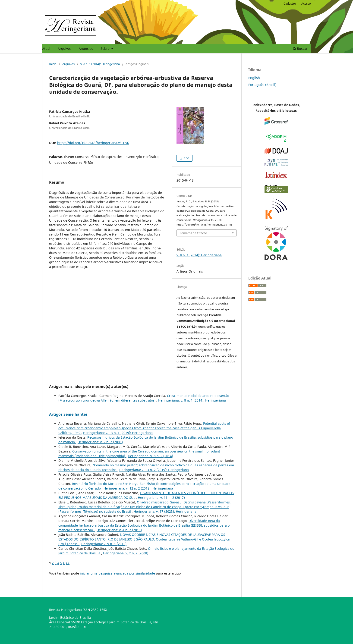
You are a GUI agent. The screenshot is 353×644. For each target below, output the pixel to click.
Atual (46, 49)
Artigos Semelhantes (68, 414)
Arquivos (65, 49)
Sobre (106, 49)
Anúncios (86, 49)
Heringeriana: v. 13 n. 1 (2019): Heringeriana (118, 433)
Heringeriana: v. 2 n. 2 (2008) (100, 442)
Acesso (306, 3)
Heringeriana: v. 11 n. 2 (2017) (161, 498)
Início (53, 64)
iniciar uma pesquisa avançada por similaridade (117, 573)
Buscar (300, 49)
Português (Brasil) (262, 85)
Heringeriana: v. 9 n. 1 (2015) (104, 544)
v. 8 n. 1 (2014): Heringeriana (100, 64)
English (254, 78)
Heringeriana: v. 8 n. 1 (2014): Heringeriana (192, 400)
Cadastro (290, 3)
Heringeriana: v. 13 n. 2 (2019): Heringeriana (154, 470)
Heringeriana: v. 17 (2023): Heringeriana (165, 511)
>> (68, 563)
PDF (186, 158)
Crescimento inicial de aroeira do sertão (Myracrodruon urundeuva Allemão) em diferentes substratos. (144, 398)
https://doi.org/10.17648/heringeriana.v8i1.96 (93, 143)
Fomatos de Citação (193, 233)
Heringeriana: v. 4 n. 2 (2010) (119, 530)
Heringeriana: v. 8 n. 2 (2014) (150, 456)
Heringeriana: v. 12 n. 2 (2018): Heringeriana (138, 488)
